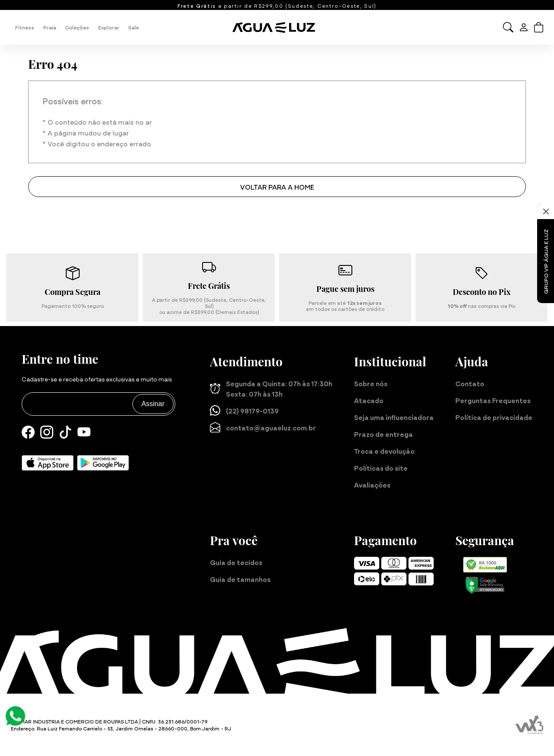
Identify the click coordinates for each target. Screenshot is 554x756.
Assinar (153, 404)
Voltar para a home (277, 187)
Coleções (77, 27)
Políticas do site (381, 468)
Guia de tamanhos (240, 579)
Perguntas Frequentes (493, 400)
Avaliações (372, 485)
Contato (470, 383)
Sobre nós (371, 383)
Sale (134, 27)
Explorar (109, 27)
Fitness (25, 27)
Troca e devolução (384, 451)
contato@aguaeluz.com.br (263, 427)
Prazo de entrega (383, 434)
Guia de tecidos (236, 562)
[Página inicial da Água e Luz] (277, 27)
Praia (50, 27)
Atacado (369, 400)
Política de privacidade (494, 417)
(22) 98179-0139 (244, 410)
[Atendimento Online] (15, 715)
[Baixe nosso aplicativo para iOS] (48, 463)
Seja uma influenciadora (394, 417)
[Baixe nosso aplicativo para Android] (103, 463)
